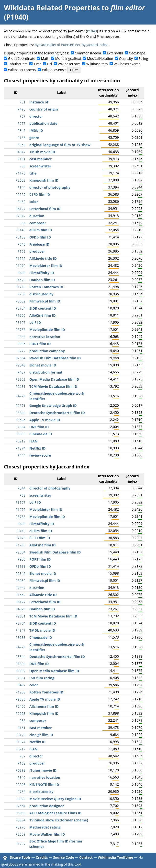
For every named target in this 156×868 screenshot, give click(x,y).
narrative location (45, 337)
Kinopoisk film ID (44, 180)
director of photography (50, 187)
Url (50, 64)
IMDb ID (36, 131)
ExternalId (115, 53)
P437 (22, 372)
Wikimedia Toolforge (115, 857)
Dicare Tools (20, 857)
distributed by (41, 294)
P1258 (21, 287)
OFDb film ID (40, 237)
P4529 (21, 280)
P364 (22, 145)
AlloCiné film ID (43, 315)
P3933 (21, 434)
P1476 (21, 173)
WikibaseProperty (22, 70)
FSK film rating (42, 678)
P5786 (21, 330)
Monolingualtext (68, 58)
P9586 (21, 420)
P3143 (21, 230)
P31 (22, 102)
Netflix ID (37, 448)
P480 (22, 273)
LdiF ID (35, 322)
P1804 (21, 427)
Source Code (64, 857)
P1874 (21, 448)
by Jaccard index (95, 45)
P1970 (21, 266)
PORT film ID (40, 344)
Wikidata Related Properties (52, 8)
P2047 (21, 216)
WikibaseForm (69, 64)
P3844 (21, 413)
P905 (22, 344)
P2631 (21, 386)
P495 (22, 109)
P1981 (21, 678)
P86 (22, 223)
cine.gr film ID (41, 735)
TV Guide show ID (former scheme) (59, 820)
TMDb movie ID (42, 152)
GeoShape (137, 53)
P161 (22, 159)
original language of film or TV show (60, 145)
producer (37, 251)
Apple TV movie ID (45, 420)
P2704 (21, 308)
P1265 (21, 315)
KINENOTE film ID (44, 785)
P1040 (92, 31)
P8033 (21, 799)
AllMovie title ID (43, 258)
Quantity (126, 58)
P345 (22, 131)
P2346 (21, 365)
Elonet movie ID (43, 365)
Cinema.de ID (41, 434)
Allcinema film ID (44, 706)
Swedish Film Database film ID (55, 358)
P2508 (21, 785)
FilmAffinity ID (42, 273)
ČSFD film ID (40, 195)
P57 (22, 116)
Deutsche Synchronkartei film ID (57, 413)
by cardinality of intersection (57, 45)
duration (37, 216)
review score (40, 455)
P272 (22, 351)
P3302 (21, 379)
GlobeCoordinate (22, 58)
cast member (41, 159)
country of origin (44, 109)
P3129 (21, 735)
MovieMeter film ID (46, 266)
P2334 (21, 358)
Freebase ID (39, 244)
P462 (22, 202)
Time (37, 64)
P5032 (21, 301)
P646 (22, 244)
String (143, 58)
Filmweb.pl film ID (45, 301)
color (34, 202)
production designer (47, 806)
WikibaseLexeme (127, 64)
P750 (22, 294)
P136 (22, 138)
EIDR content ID (43, 308)
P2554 (21, 806)
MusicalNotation (100, 58)
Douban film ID (42, 280)
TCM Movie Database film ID (53, 386)
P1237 (21, 844)
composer (38, 223)
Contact (86, 857)
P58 (22, 166)
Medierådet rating (45, 827)
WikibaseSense (54, 70)
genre (34, 138)
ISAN (33, 441)
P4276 (21, 396)
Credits (42, 857)
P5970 (21, 827)
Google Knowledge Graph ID (53, 406)
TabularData (18, 64)
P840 (22, 337)
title (33, 173)
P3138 (21, 237)
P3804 (21, 820)
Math (45, 58)
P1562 (21, 258)
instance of (39, 102)
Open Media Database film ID (54, 379)
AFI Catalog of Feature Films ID (55, 813)
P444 (22, 455)
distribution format (46, 372)
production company (47, 351)
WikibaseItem (97, 64)
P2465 (21, 706)
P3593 (21, 813)
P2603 (21, 180)
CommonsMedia (88, 53)
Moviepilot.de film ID (47, 330)
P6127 (21, 209)
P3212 (21, 441)
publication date (43, 123)
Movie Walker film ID (47, 834)
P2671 (21, 406)
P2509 (21, 834)
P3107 (21, 322)
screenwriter (40, 166)
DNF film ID (39, 427)
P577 (22, 123)
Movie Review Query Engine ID (55, 799)
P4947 (21, 152)
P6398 (21, 770)
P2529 (21, 195)
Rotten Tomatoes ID (46, 287)
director (36, 116)
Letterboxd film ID (45, 209)
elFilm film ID (41, 230)
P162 (22, 251)
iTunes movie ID (43, 770)
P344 (22, 187)
